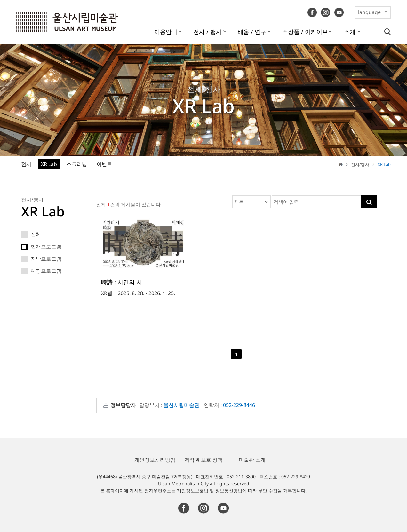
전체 (31, 235)
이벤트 (104, 164)
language (369, 12)
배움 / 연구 (252, 32)
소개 (350, 32)
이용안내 (166, 32)
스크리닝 (77, 164)
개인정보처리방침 (155, 460)
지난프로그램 (41, 260)
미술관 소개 (252, 460)
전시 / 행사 (207, 32)
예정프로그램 (41, 272)
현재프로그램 (41, 248)
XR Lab (49, 164)
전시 (26, 164)
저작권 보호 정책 (203, 460)
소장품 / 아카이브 (305, 32)
